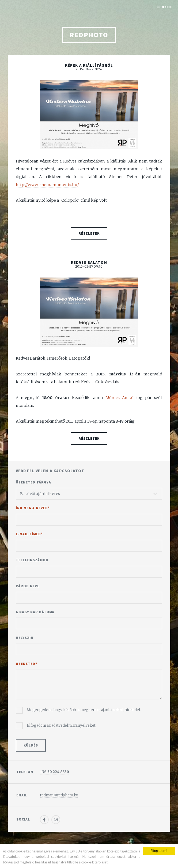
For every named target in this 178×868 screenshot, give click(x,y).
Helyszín (25, 638)
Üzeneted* (26, 664)
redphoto (89, 35)
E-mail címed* (29, 534)
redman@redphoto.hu (59, 795)
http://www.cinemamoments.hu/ (47, 185)
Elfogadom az (61, 726)
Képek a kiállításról (89, 65)
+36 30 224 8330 (54, 772)
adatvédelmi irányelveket (73, 725)
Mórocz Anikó (120, 398)
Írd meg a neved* (33, 508)
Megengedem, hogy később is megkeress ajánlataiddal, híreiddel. (84, 710)
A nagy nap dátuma (35, 612)
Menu (166, 7)
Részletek (89, 233)
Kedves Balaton (89, 263)
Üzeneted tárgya (33, 482)
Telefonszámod (32, 560)
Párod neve (28, 586)
